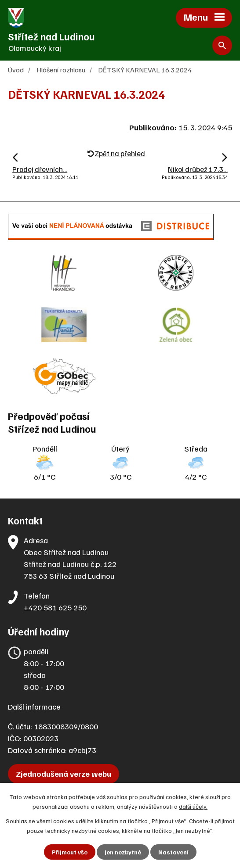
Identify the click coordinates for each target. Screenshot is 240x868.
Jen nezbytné (123, 852)
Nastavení (173, 852)
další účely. (193, 806)
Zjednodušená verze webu (64, 774)
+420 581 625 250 (55, 607)
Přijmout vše (70, 852)
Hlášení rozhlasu (61, 70)
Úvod (16, 70)
